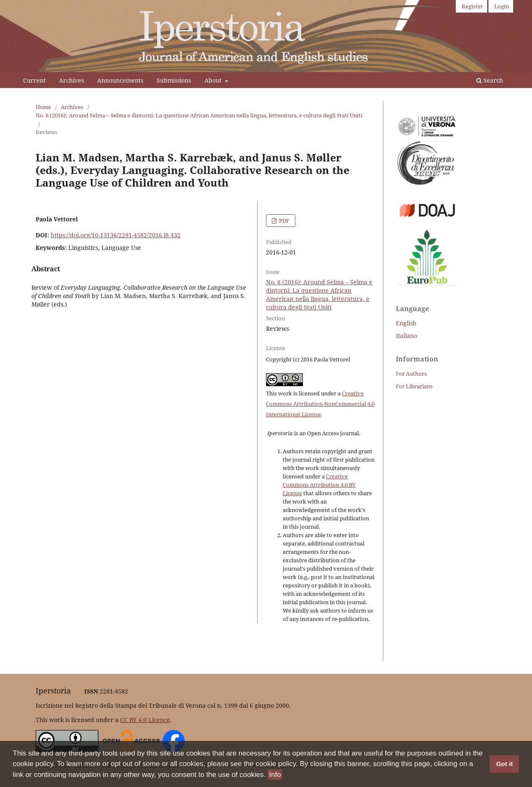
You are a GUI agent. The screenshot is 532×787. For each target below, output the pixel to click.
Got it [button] (504, 764)
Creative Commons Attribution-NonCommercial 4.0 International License (320, 404)
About (214, 80)
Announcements (120, 80)
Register (472, 6)
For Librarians (414, 386)
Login (502, 6)
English (406, 323)
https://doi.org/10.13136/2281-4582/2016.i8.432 (116, 235)
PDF (284, 221)
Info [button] (275, 775)
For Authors (411, 374)
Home (43, 107)
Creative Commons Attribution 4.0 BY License (319, 485)
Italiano (407, 336)
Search (490, 80)
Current (34, 80)
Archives (71, 80)
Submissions (174, 80)
